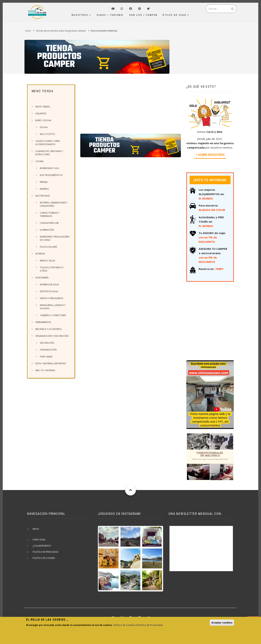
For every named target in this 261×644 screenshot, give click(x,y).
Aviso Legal (39, 540)
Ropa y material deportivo (51, 363)
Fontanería (42, 278)
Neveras (44, 189)
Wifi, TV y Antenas (45, 370)
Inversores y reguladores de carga (55, 238)
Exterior (40, 254)
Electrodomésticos (51, 175)
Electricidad (43, 196)
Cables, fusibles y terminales (50, 214)
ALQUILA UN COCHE (212, 210)
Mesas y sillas (47, 261)
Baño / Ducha (43, 120)
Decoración (47, 343)
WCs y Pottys (47, 134)
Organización (48, 350)
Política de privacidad (45, 552)
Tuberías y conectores (53, 315)
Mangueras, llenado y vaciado (53, 307)
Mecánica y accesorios (48, 329)
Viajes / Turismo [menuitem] (110, 15)
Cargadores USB (49, 223)
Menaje (44, 182)
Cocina (40, 161)
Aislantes (41, 113)
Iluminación (47, 230)
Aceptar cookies (222, 623)
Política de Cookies (124, 625)
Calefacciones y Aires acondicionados (48, 143)
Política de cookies (44, 558)
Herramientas (43, 322)
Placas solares (48, 247)
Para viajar (46, 357)
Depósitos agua (49, 291)
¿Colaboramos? (42, 546)
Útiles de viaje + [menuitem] (176, 15)
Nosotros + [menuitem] (81, 15)
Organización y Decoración (52, 336)
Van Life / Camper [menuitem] (143, 15)
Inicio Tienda (43, 107)
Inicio (36, 529)
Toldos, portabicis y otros (52, 269)
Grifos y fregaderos (51, 298)
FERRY (219, 269)
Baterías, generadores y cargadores (54, 204)
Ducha (44, 127)
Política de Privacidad (150, 625)
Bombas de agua (49, 285)
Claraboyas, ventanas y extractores (49, 153)
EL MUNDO (206, 198)
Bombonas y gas (49, 168)
